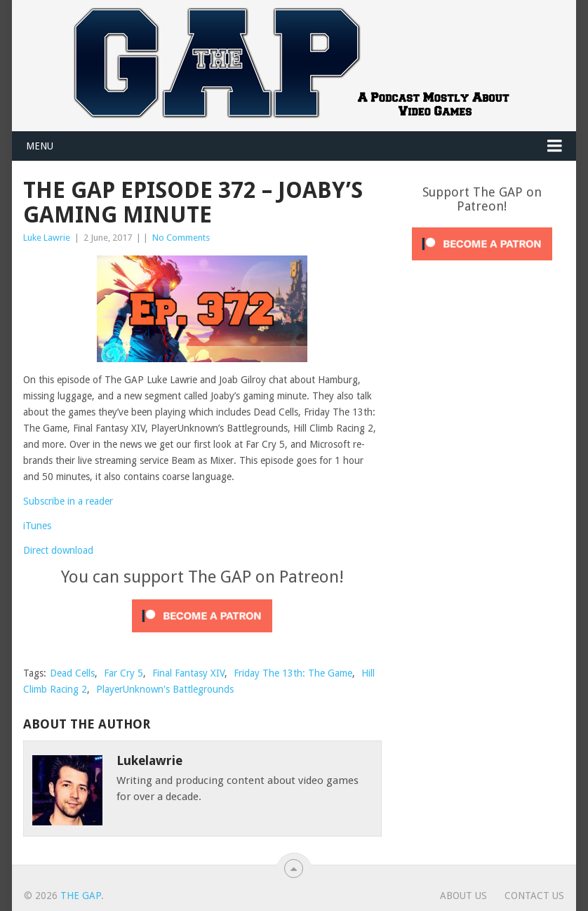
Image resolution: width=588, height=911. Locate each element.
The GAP (81, 896)
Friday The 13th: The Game (293, 673)
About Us (463, 896)
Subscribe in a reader (68, 501)
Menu (40, 146)
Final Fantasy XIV (188, 673)
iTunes (37, 526)
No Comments (181, 238)
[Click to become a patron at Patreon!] (202, 636)
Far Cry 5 (123, 673)
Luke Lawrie (47, 238)
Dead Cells (72, 673)
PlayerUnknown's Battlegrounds (165, 689)
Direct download (58, 550)
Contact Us (534, 896)
